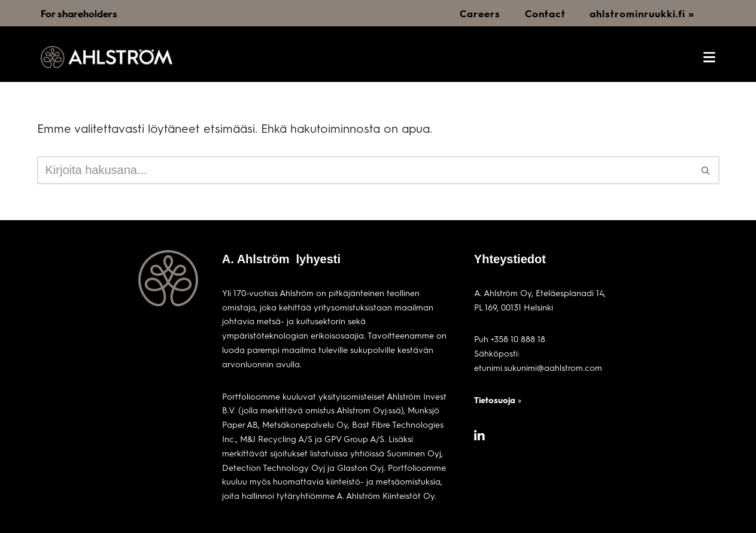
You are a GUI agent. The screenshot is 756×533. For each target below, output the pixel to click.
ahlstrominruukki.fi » (642, 13)
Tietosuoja (495, 400)
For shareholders (79, 13)
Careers (480, 13)
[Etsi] (365, 170)
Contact (545, 13)
